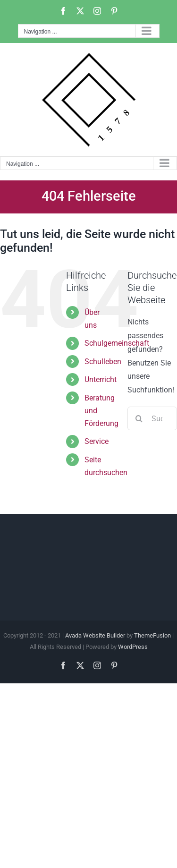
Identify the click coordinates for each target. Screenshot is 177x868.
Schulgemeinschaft (117, 343)
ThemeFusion (152, 635)
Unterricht (101, 379)
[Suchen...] (152, 418)
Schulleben (103, 362)
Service (97, 441)
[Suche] (139, 418)
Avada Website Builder (95, 635)
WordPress (133, 647)
